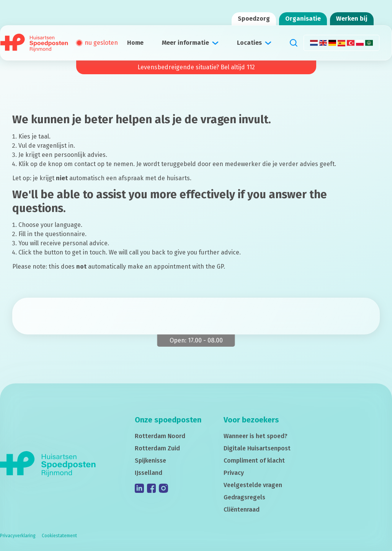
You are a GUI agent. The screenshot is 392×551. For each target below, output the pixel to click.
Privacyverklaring (18, 536)
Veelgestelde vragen (253, 485)
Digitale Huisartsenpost (257, 448)
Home (135, 43)
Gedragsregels (244, 497)
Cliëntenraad (242, 509)
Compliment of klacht (254, 461)
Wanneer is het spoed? (256, 436)
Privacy (234, 473)
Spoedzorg (254, 19)
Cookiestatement (59, 536)
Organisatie (303, 19)
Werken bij (352, 19)
